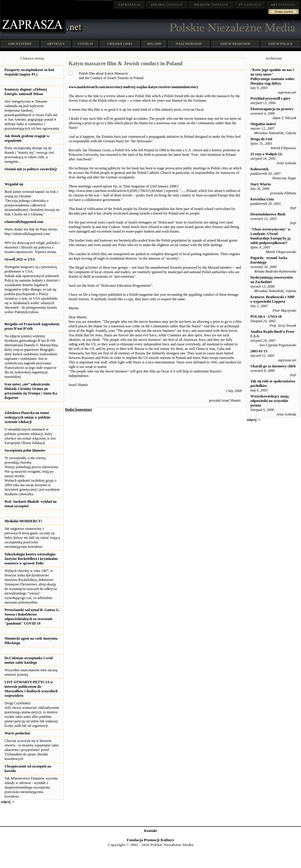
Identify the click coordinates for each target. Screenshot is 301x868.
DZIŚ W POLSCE (280, 44)
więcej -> (8, 802)
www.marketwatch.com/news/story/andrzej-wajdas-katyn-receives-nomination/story (133, 87)
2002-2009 (154, 44)
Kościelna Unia (262, 199)
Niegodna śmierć (263, 124)
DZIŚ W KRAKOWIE (235, 44)
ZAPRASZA (167, 5)
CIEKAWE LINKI (120, 44)
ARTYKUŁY (56, 44)
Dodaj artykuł (284, 11)
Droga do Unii (261, 139)
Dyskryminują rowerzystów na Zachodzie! (272, 280)
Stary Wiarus (261, 184)
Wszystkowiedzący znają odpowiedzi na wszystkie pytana (270, 401)
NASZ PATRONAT (189, 44)
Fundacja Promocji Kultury (150, 840)
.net (129, 5)
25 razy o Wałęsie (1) (266, 154)
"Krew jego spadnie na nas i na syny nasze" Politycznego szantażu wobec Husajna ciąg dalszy (273, 77)
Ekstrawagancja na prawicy (272, 109)
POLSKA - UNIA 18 (266, 317)
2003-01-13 (259, 351)
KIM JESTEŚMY (20, 44)
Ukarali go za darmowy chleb (273, 366)
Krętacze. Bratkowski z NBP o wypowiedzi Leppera (272, 299)
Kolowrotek (259, 169)
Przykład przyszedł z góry (270, 98)
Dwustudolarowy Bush (268, 214)
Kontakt (151, 831)
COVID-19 (85, 44)
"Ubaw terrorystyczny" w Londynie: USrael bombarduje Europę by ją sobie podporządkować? (270, 236)
